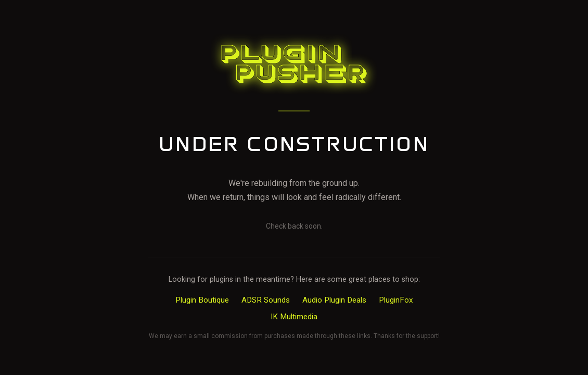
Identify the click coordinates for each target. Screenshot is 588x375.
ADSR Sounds (266, 300)
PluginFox (396, 300)
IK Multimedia (294, 317)
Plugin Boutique (202, 300)
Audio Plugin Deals (334, 300)
